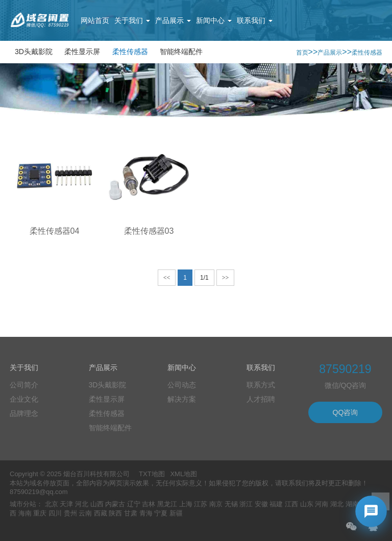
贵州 (70, 513)
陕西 (115, 513)
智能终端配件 (181, 52)
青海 (146, 513)
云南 (85, 513)
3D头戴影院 (34, 52)
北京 (52, 504)
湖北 (337, 504)
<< (167, 278)
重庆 (40, 513)
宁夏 (161, 513)
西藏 (101, 513)
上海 (186, 504)
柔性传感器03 (149, 231)
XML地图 (183, 474)
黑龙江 (167, 504)
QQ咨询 (346, 412)
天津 (66, 504)
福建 (276, 504)
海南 (25, 513)
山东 (307, 504)
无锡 (231, 504)
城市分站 (23, 504)
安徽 (261, 504)
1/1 (204, 278)
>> (226, 278)
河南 (322, 504)
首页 (302, 53)
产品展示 (173, 20)
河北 (82, 504)
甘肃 (131, 513)
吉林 (149, 504)
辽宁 (134, 504)
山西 (97, 504)
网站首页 (95, 20)
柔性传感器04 (55, 231)
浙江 (246, 504)
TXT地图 (152, 474)
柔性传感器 (130, 52)
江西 (291, 504)
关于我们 (132, 20)
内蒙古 (115, 504)
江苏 (201, 504)
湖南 (352, 504)
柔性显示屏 (82, 52)
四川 (55, 513)
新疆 (176, 513)
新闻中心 (214, 20)
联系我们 (255, 20)
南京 (216, 504)
